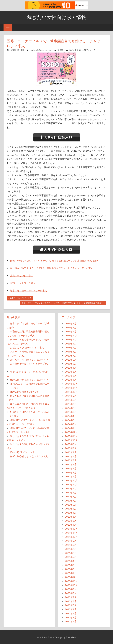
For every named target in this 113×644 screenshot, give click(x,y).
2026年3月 (71, 323)
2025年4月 (71, 368)
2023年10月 (71, 440)
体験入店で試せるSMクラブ (24, 392)
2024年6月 (71, 408)
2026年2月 (71, 327)
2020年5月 (71, 605)
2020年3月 (71, 613)
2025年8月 (71, 352)
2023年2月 (71, 472)
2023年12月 (71, 432)
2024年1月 (71, 428)
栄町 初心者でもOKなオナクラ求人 (29, 456)
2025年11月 (71, 340)
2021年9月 (71, 541)
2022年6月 (71, 505)
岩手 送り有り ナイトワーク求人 (29, 291)
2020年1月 (71, 621)
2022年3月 (71, 517)
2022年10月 (71, 489)
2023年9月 (71, 444)
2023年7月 (71, 452)
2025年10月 (71, 344)
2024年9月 (71, 396)
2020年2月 (71, 617)
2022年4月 (71, 513)
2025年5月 (71, 364)
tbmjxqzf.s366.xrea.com (41, 50)
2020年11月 (71, 581)
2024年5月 (71, 412)
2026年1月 (71, 331)
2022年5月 (71, 509)
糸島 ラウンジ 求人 (22, 276)
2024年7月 (71, 404)
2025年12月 (71, 335)
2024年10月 (71, 392)
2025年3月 (71, 372)
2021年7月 (71, 549)
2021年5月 (71, 557)
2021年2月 (71, 569)
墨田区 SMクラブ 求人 (21, 298)
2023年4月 (71, 464)
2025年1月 (71, 380)
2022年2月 (71, 521)
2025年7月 (71, 356)
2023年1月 (71, 476)
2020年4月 (71, 609)
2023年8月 (71, 448)
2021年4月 (71, 561)
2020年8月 (71, 593)
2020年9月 (71, 589)
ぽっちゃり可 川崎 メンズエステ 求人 (29, 360)
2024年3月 (71, 420)
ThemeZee (71, 637)
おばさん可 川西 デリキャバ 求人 (27, 348)
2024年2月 (71, 424)
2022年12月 (71, 480)
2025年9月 (71, 348)
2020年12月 (71, 577)
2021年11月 (71, 533)
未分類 (60, 50)
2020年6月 (71, 601)
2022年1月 (71, 525)
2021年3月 (71, 565)
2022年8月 (71, 497)
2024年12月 (71, 384)
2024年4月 (71, 416)
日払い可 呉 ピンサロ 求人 (24, 452)
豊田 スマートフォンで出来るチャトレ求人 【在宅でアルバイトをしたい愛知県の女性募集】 (62, 303)
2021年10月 (71, 537)
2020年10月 (71, 585)
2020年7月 (71, 597)
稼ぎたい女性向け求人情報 (57, 17)
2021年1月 (71, 573)
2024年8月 (71, 400)
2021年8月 (71, 545)
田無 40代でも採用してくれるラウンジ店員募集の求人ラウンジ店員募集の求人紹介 (54, 261)
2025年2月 (71, 376)
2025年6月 (71, 360)
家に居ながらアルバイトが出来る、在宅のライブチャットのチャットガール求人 (52, 268)
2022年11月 (71, 484)
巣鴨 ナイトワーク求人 (23, 283)
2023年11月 (71, 436)
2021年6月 (71, 553)
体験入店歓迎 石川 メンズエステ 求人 (29, 380)
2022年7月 (71, 501)
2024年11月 (71, 388)
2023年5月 (71, 460)
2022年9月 (71, 492)
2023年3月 (71, 468)
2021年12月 (71, 529)
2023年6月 (71, 456)
